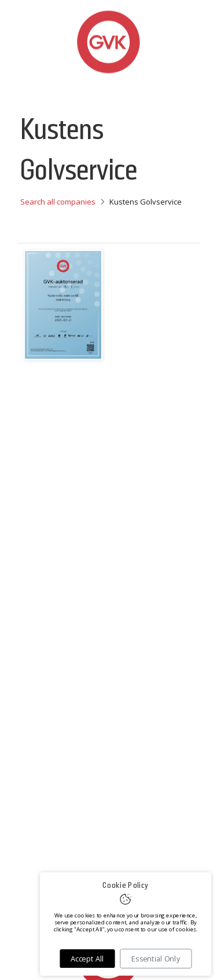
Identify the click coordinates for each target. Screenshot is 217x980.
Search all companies (58, 202)
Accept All (87, 959)
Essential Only (156, 959)
